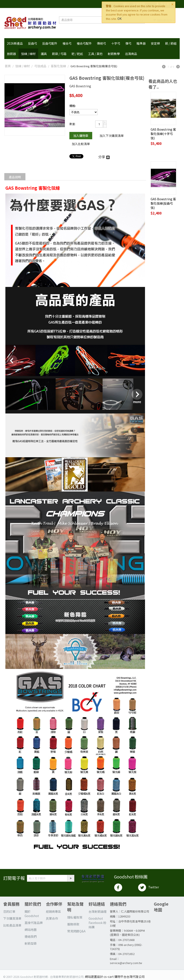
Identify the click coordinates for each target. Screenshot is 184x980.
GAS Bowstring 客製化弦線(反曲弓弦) (163, 203)
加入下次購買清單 (112, 136)
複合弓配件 (84, 43)
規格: (73, 106)
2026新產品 (15, 43)
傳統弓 (101, 43)
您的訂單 (9, 911)
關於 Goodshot (32, 914)
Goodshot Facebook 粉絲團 (97, 923)
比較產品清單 (12, 925)
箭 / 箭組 (171, 43)
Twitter (148, 888)
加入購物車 (81, 136)
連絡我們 (31, 936)
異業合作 (52, 918)
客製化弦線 (58, 66)
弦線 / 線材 (28, 54)
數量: (73, 124)
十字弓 (116, 43)
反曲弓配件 (50, 43)
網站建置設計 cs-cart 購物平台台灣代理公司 (115, 977)
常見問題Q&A (76, 931)
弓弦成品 (40, 66)
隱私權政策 (75, 917)
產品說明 (15, 177)
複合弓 (67, 43)
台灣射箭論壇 (98, 911)
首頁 (8, 66)
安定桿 (155, 43)
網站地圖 (31, 930)
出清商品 (131, 54)
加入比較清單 (81, 144)
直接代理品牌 (34, 923)
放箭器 (11, 54)
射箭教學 (114, 54)
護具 (44, 54)
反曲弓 (33, 43)
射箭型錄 (31, 943)
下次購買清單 (12, 918)
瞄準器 (141, 43)
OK (119, 19)
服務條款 (73, 924)
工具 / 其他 (95, 54)
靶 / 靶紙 (77, 54)
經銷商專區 (53, 911)
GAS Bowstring (80, 86)
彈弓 (128, 43)
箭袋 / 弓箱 (59, 54)
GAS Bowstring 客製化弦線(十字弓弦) (163, 134)
